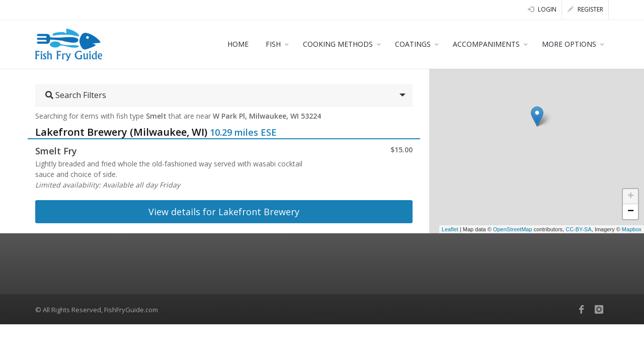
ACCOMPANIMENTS (486, 44)
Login (542, 9)
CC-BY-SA (579, 229)
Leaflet (450, 229)
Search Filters (76, 95)
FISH (273, 44)
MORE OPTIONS (569, 44)
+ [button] (631, 197)
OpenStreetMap (513, 229)
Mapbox (632, 229)
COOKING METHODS (338, 44)
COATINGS (413, 44)
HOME (238, 44)
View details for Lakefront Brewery (224, 212)
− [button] (631, 212)
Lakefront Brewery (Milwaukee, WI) (121, 132)
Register (585, 9)
